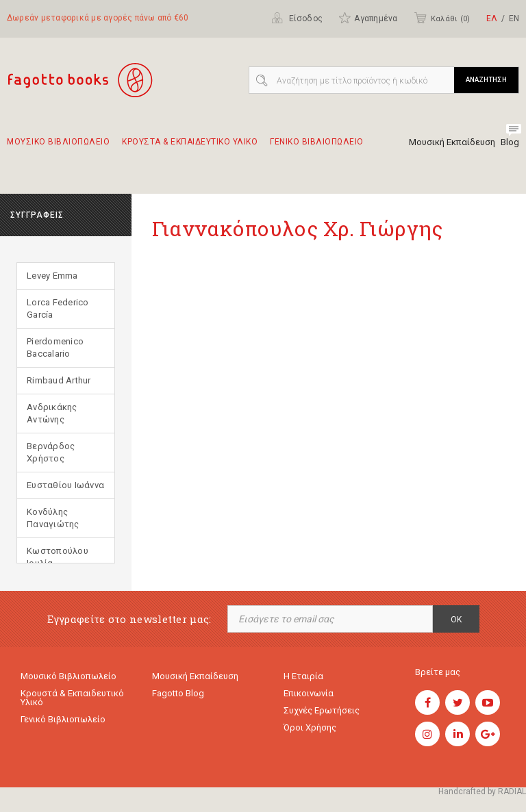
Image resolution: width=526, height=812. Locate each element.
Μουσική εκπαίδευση (195, 676)
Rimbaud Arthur (59, 380)
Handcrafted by (482, 791)
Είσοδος (297, 18)
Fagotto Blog (178, 693)
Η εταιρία (303, 676)
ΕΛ (492, 18)
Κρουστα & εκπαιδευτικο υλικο (190, 148)
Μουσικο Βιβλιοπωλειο (58, 148)
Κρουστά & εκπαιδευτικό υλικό (72, 698)
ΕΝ (514, 18)
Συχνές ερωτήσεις (322, 710)
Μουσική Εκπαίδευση (452, 142)
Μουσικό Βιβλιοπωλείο (68, 676)
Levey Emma (52, 276)
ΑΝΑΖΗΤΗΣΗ (486, 80)
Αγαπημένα (368, 18)
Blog (510, 142)
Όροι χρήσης (310, 727)
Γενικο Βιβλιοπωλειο (317, 148)
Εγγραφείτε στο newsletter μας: (129, 619)
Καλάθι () (442, 18)
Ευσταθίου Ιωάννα (65, 485)
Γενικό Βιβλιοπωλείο (63, 719)
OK (456, 620)
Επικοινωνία (309, 693)
